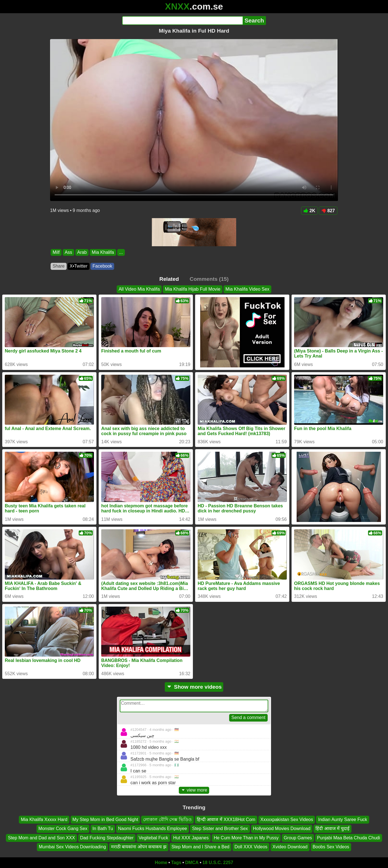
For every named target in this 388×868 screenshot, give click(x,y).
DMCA (192, 863)
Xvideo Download (290, 847)
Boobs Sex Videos (331, 847)
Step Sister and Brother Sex (220, 829)
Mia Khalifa (103, 252)
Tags (176, 863)
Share (59, 266)
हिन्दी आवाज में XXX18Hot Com (226, 820)
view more (194, 790)
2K (309, 211)
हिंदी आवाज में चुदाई (332, 829)
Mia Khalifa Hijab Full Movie (192, 289)
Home (161, 863)
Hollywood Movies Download (282, 829)
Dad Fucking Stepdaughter (107, 838)
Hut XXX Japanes (191, 838)
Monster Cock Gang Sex (63, 829)
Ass (68, 252)
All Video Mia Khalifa (139, 289)
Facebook (102, 266)
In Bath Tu (103, 829)
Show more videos (194, 687)
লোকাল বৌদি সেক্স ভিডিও (167, 820)
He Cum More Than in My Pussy (246, 838)
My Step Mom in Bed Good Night (105, 820)
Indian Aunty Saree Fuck (342, 820)
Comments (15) (209, 279)
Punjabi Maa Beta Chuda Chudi (349, 838)
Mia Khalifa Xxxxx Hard (44, 820)
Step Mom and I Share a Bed (200, 847)
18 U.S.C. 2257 (218, 863)
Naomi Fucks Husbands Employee (153, 829)
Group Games (298, 838)
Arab (82, 252)
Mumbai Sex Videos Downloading (72, 847)
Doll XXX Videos (251, 847)
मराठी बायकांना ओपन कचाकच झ (139, 847)
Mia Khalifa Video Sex (247, 289)
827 (328, 211)
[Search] (182, 21)
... (121, 252)
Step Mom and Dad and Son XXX (41, 838)
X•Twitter (79, 266)
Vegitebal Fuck (153, 838)
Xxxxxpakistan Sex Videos (287, 820)
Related (169, 279)
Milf (56, 252)
